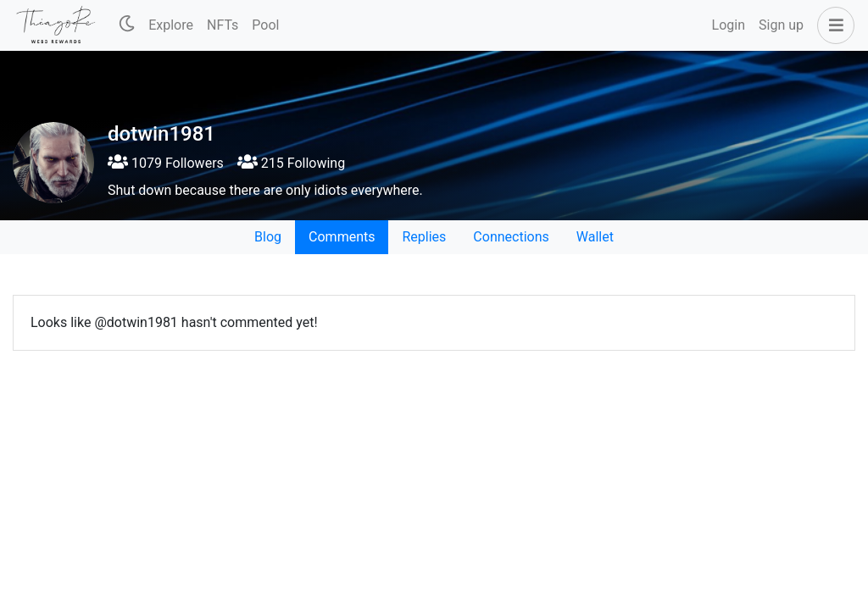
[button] (832, 25)
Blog (268, 237)
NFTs (223, 25)
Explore (171, 25)
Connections (511, 237)
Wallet (595, 237)
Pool (265, 25)
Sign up (781, 25)
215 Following (291, 163)
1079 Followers (166, 163)
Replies (424, 237)
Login (729, 25)
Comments (342, 237)
